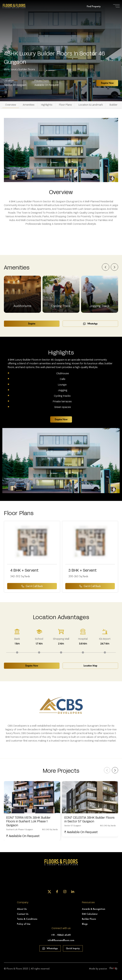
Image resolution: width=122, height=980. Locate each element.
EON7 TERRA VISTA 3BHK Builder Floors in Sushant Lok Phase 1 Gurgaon (28, 821)
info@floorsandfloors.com (61, 940)
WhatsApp (90, 324)
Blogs (85, 924)
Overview (11, 105)
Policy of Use (24, 924)
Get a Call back (32, 586)
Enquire (32, 324)
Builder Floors (89, 919)
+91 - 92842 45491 (61, 935)
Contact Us (23, 914)
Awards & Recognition (94, 909)
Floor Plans (65, 105)
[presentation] (106, 267)
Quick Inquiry (73, 948)
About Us (22, 909)
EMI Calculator (90, 914)
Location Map (90, 666)
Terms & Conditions (27, 919)
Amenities (29, 105)
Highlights (47, 105)
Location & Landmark (91, 105)
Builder (114, 105)
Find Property (94, 6)
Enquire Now (107, 83)
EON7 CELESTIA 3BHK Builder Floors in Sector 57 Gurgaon (89, 819)
